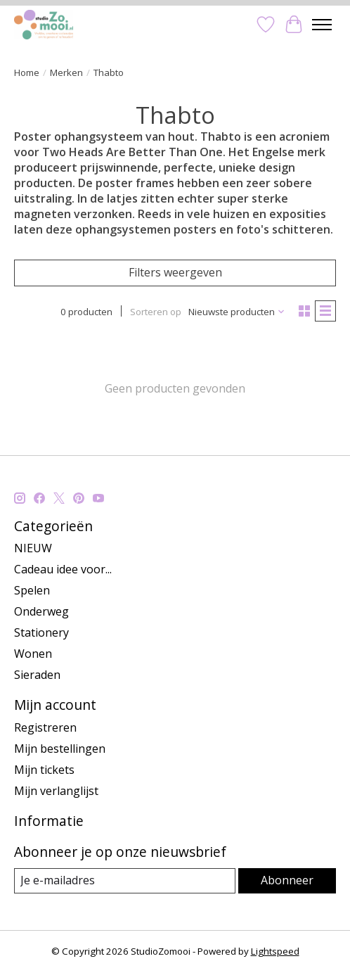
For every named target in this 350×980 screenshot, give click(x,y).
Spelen (32, 590)
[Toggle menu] (322, 25)
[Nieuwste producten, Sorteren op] (237, 312)
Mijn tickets (44, 770)
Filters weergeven (175, 272)
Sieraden (37, 675)
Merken (66, 72)
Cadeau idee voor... (63, 569)
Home (27, 72)
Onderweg (41, 611)
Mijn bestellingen (60, 749)
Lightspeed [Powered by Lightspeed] (275, 951)
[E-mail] (125, 880)
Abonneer (287, 880)
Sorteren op (156, 312)
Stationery (41, 632)
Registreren (45, 727)
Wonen (33, 654)
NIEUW (33, 548)
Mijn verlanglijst (56, 791)
